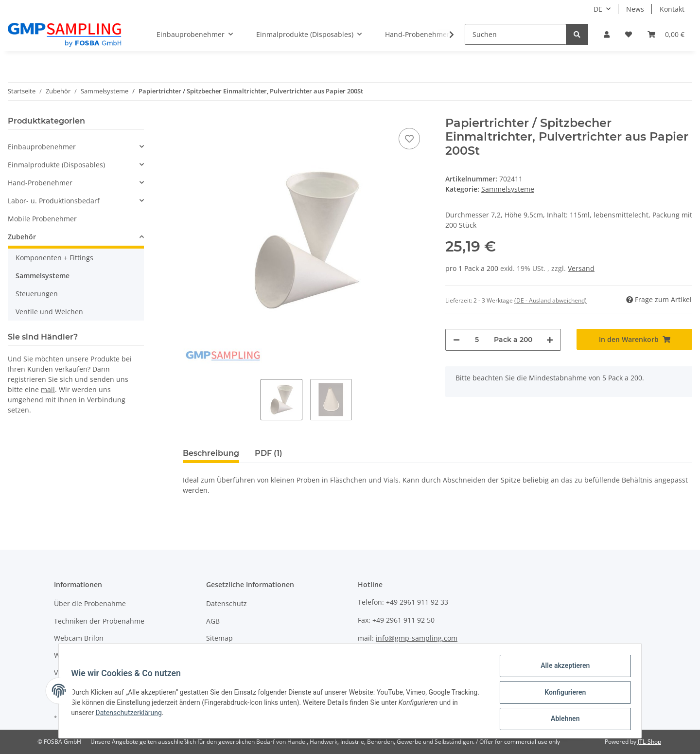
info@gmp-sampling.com (417, 638)
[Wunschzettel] (629, 34)
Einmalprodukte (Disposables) (56, 165)
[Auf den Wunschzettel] (409, 139)
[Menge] (477, 340)
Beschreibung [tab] (211, 453)
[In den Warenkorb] (634, 339)
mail (48, 389)
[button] (607, 34)
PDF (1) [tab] (269, 453)
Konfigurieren (562, 694)
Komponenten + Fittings (54, 258)
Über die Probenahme (90, 603)
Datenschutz (227, 603)
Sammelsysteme (508, 189)
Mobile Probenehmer (42, 219)
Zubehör (22, 237)
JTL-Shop (649, 742)
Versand (581, 268)
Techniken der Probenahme (99, 621)
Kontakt (672, 9)
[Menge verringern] (456, 340)
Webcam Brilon (79, 638)
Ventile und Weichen (49, 312)
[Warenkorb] (666, 34)
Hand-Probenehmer (40, 183)
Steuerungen (37, 294)
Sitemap (219, 638)
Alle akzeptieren (562, 669)
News (635, 9)
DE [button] (598, 9)
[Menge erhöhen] (550, 340)
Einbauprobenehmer (42, 147)
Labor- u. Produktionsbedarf (54, 201)
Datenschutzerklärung (152, 715)
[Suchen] (516, 34)
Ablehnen (562, 719)
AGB (213, 621)
